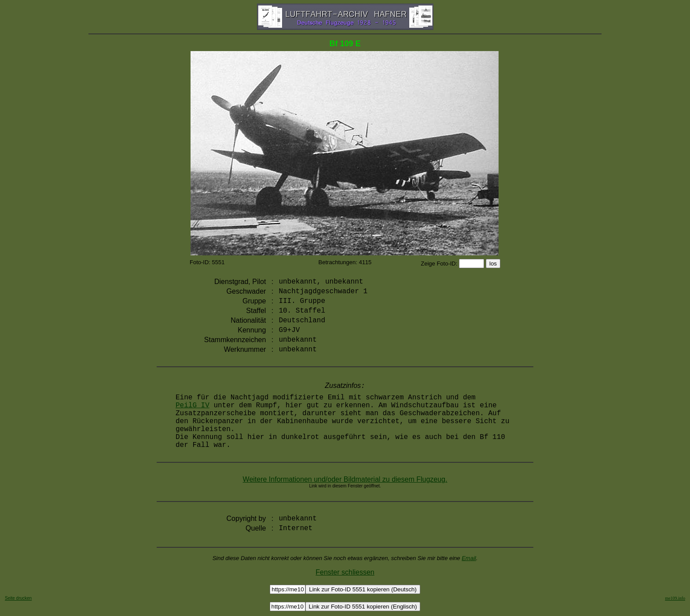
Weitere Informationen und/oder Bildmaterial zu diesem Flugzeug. (345, 479)
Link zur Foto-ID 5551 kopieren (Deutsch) (363, 589)
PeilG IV (193, 406)
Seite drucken (18, 598)
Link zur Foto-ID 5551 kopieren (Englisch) (363, 607)
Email (469, 558)
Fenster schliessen (345, 572)
